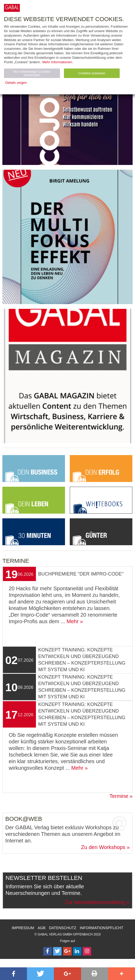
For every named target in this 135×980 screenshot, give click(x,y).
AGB (42, 928)
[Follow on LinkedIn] (77, 951)
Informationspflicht (102, 928)
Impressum (23, 928)
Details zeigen (16, 83)
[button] (13, 974)
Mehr (73, 621)
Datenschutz (62, 928)
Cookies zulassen (92, 73)
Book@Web (24, 819)
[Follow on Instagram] (87, 951)
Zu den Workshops (103, 847)
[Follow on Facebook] (48, 951)
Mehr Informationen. (58, 62)
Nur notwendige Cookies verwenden (32, 73)
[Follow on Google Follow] (67, 951)
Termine (119, 796)
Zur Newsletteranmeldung (95, 902)
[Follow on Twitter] (57, 951)
